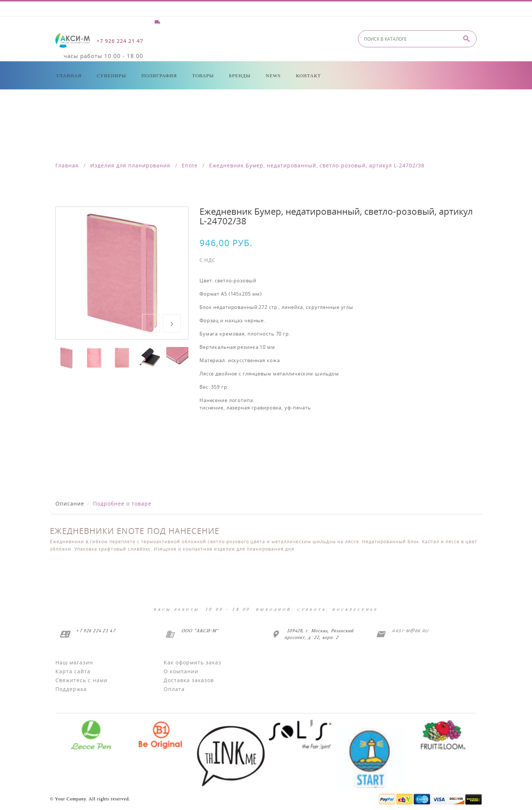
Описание (70, 503)
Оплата (174, 689)
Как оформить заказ (192, 662)
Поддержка (71, 689)
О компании (181, 671)
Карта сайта (73, 671)
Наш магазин (74, 662)
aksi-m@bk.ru (410, 631)
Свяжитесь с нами (81, 680)
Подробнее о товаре (122, 503)
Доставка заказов (189, 680)
